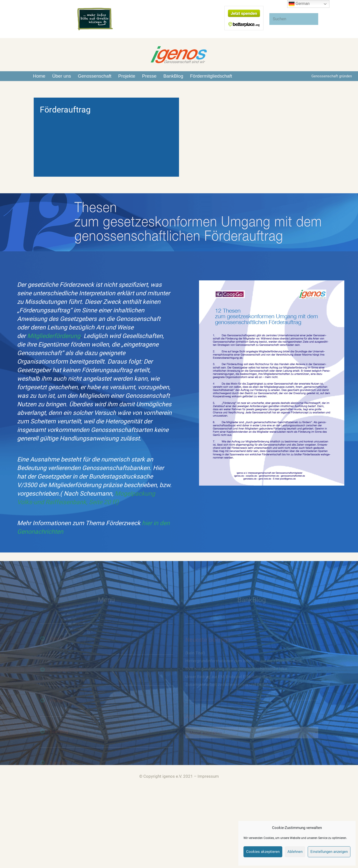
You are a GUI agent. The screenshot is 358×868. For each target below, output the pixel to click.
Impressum (208, 776)
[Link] (95, 19)
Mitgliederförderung (54, 336)
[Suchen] (294, 19)
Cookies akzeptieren (263, 852)
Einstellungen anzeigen (329, 852)
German (299, 4)
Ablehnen (295, 852)
